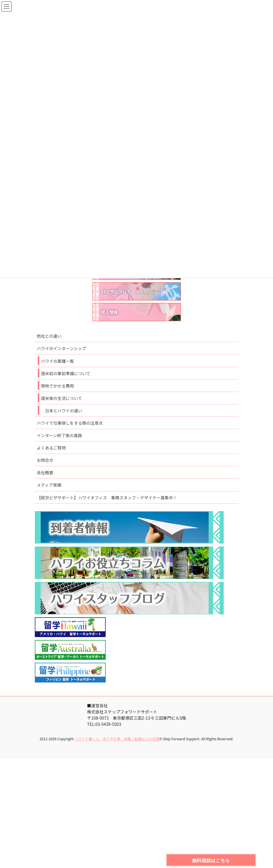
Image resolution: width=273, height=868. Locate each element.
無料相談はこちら (211, 860)
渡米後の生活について (62, 398)
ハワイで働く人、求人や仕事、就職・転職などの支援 (117, 739)
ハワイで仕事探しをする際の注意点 (70, 423)
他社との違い (49, 336)
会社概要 (45, 472)
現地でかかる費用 (58, 386)
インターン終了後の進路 (59, 435)
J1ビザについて (116, 291)
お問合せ (45, 460)
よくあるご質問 (51, 448)
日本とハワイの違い (64, 411)
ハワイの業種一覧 (58, 361)
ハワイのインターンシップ (62, 348)
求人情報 (109, 312)
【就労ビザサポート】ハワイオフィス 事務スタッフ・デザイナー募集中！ (107, 498)
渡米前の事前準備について (66, 373)
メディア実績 (49, 485)
